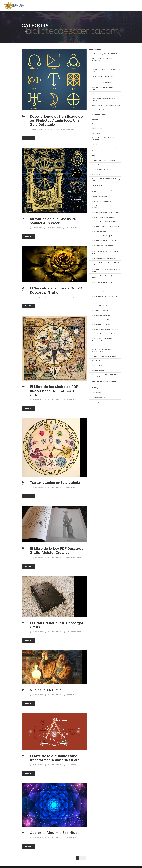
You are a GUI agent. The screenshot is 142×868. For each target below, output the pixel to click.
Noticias (135, 6)
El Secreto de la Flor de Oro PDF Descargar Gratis (57, 290)
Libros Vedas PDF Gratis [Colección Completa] (104, 334)
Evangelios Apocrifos (98, 165)
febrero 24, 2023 (38, 400)
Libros (75, 228)
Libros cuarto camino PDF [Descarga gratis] (104, 217)
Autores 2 (122, 6)
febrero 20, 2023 (38, 487)
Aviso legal (95, 119)
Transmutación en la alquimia (55, 483)
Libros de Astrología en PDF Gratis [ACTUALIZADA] (105, 222)
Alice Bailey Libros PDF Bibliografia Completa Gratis (106, 105)
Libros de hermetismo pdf (99, 231)
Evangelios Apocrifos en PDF (100, 169)
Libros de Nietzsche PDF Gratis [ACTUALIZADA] (105, 240)
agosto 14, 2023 (37, 129)
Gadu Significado (97, 174)
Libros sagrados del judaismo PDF (101, 315)
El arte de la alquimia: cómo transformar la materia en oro (55, 758)
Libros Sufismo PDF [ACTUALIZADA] (101, 324)
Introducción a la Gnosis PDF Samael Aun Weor (54, 221)
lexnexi (50, 129)
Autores (110, 6)
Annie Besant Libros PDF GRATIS (101, 110)
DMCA (94, 155)
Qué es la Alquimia (46, 690)
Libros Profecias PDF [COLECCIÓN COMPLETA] (104, 296)
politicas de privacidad (98, 370)
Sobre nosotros (96, 393)
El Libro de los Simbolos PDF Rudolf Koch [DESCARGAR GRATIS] (54, 391)
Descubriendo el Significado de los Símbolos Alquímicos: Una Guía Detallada (56, 120)
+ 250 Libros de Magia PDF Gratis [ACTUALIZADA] (105, 54)
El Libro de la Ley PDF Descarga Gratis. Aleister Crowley (57, 551)
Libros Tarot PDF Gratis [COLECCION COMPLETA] (105, 329)
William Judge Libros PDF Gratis (101, 402)
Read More (28, 138)
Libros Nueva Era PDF (98, 287)
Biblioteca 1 (69, 6)
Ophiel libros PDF (97, 361)
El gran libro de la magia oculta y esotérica (103, 160)
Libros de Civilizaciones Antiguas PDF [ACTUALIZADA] (106, 226)
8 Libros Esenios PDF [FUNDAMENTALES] (103, 83)
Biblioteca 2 (84, 6)
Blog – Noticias (96, 133)
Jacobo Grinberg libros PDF (99, 197)
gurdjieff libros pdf (97, 185)
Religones (97, 6)
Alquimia (60, 129)
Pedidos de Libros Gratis (99, 365)
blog (66, 129)
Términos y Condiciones (98, 397)
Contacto (94, 144)
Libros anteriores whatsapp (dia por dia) (103, 201)
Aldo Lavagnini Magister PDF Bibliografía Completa (106, 94)
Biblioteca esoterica (54, 228)
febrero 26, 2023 (38, 297)
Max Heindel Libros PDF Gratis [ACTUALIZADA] (104, 356)
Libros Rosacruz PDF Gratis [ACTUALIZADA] (103, 301)
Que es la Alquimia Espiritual (54, 833)
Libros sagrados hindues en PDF (101, 320)
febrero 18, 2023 (38, 557)
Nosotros (57, 6)
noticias (71, 129)
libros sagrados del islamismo (100, 310)
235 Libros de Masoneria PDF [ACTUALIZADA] (104, 65)
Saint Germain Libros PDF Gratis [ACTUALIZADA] (105, 381)
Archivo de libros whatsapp (99, 114)
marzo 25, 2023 (37, 228)
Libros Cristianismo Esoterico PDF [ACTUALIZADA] (105, 212)
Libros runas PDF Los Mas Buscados (102, 306)
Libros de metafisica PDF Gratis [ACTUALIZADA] (105, 236)
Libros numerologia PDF (98, 292)
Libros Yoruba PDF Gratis (99, 345)
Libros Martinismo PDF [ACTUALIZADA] (102, 282)
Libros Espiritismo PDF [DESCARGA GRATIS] (104, 258)
